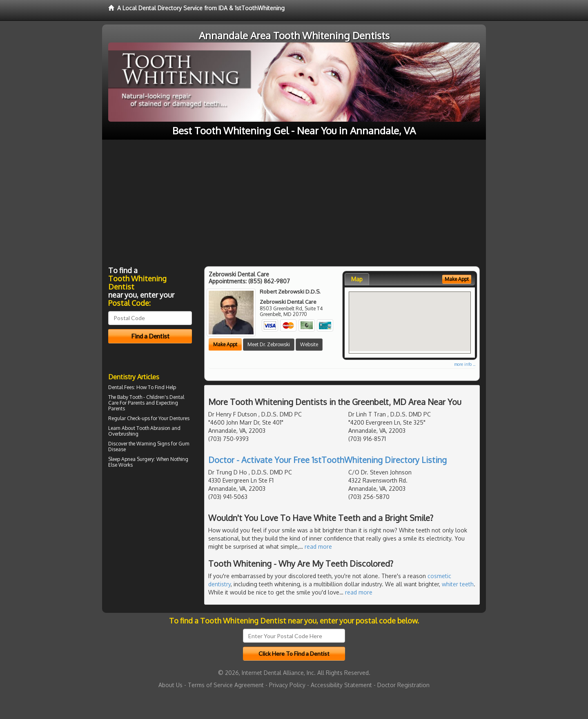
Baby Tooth (130, 397)
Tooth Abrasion (153, 428)
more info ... (465, 364)
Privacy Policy (287, 685)
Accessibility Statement (341, 685)
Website (309, 344)
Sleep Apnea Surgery (131, 459)
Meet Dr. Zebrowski (269, 344)
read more (318, 546)
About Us (170, 685)
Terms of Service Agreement (226, 685)
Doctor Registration (403, 685)
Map (357, 279)
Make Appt (225, 344)
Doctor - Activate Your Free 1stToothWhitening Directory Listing (327, 460)
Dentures (179, 418)
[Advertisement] (294, 201)
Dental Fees (121, 387)
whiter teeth (458, 584)
